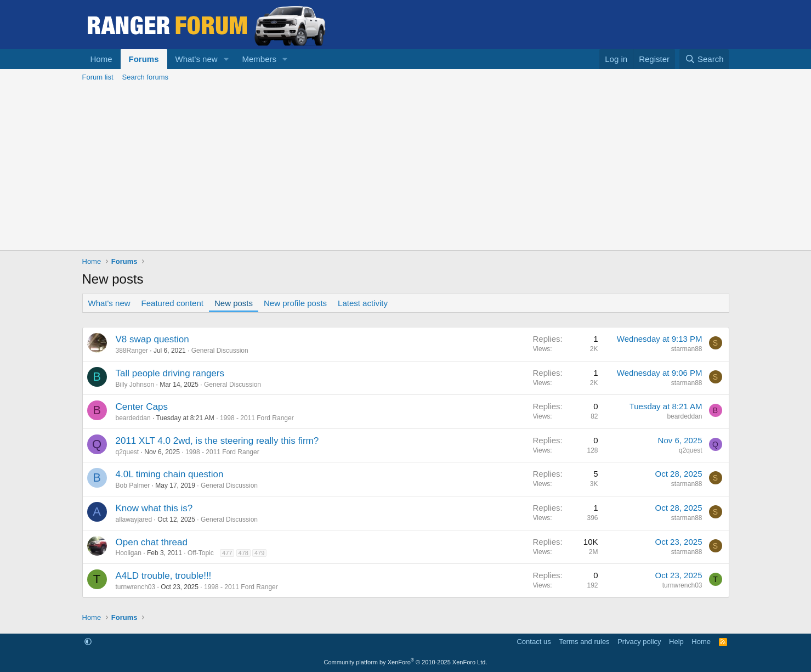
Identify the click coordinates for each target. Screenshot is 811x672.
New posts (234, 303)
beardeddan (133, 418)
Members (259, 59)
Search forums (146, 77)
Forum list (98, 77)
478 (243, 553)
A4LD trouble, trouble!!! (164, 576)
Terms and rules (584, 642)
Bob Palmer (133, 485)
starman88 (687, 349)
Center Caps (142, 407)
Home (101, 59)
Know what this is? (154, 508)
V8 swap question (152, 339)
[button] (226, 59)
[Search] (704, 59)
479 (259, 553)
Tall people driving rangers (170, 373)
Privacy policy (639, 642)
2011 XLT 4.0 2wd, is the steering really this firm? (217, 441)
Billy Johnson (135, 385)
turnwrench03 (136, 587)
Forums (144, 59)
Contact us (534, 642)
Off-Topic (201, 553)
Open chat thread (152, 542)
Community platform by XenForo (406, 662)
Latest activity (363, 303)
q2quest (127, 452)
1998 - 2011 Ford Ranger (257, 418)
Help (676, 642)
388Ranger (132, 351)
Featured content (172, 303)
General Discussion (220, 351)
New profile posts (295, 303)
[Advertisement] (406, 168)
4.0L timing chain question (170, 474)
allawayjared (134, 519)
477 (227, 553)
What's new (197, 59)
